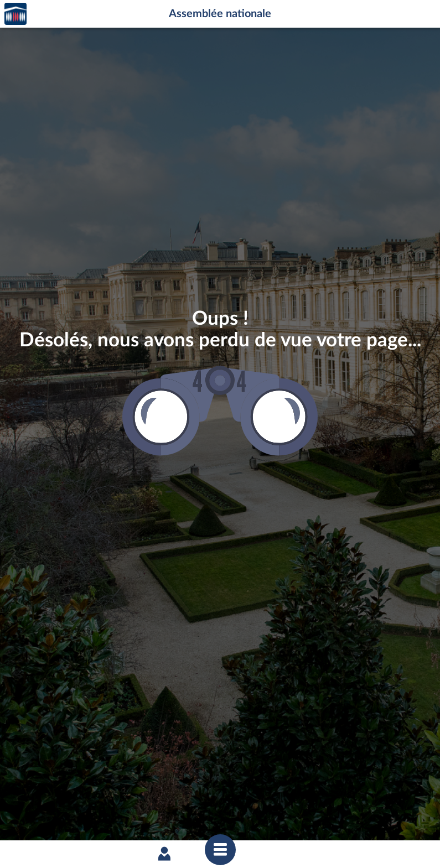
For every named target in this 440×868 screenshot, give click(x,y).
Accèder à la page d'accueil (15, 14)
